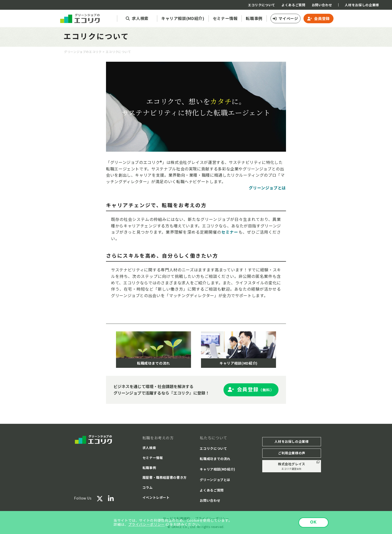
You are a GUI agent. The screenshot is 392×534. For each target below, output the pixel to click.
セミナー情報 (153, 458)
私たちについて (213, 438)
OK (314, 522)
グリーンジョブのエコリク (83, 52)
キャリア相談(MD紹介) (217, 469)
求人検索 (149, 448)
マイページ (288, 18)
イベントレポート (156, 497)
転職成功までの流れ (215, 459)
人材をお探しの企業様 (362, 5)
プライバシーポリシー (146, 524)
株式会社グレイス (292, 466)
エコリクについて (262, 5)
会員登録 (322, 18)
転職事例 (149, 468)
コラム (148, 487)
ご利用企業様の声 (292, 453)
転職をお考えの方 (158, 438)
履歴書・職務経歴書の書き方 (165, 477)
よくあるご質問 (293, 5)
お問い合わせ (322, 5)
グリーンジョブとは (215, 480)
